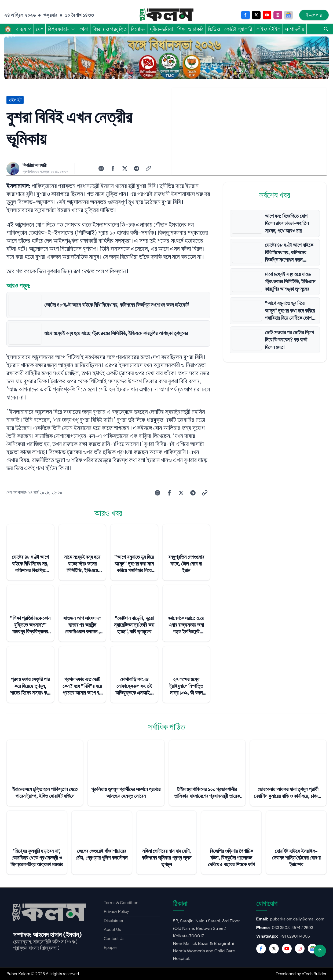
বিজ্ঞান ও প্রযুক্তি (110, 29)
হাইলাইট (15, 100)
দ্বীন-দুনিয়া (162, 29)
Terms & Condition (121, 903)
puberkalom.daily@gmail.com (297, 919)
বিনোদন (138, 29)
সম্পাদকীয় (295, 29)
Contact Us (114, 939)
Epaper (111, 947)
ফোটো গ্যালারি (238, 29)
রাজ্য (24, 29)
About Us (112, 929)
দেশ (40, 29)
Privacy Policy (116, 911)
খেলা (84, 29)
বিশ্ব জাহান (61, 29)
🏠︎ (8, 29)
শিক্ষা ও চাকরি (191, 29)
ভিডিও (214, 29)
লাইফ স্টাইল (269, 29)
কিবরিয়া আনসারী (34, 165)
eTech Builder (314, 974)
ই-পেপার (314, 15)
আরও (12, 35)
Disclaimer (114, 921)
